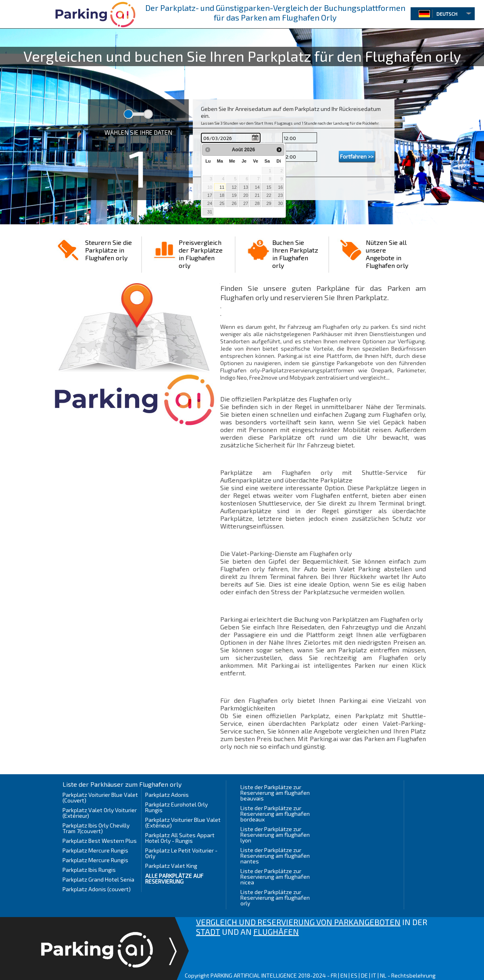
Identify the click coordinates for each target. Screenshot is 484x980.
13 (246, 187)
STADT (208, 932)
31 (210, 212)
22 (269, 195)
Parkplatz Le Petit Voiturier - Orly (181, 853)
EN (344, 975)
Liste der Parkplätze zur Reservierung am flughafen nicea (275, 877)
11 (222, 187)
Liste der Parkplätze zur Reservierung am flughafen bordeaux (275, 814)
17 (210, 195)
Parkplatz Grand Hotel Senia (98, 879)
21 (257, 195)
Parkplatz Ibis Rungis (89, 870)
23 (280, 195)
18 (222, 195)
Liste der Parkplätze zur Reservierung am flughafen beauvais (275, 793)
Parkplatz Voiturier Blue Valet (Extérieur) (183, 822)
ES (354, 975)
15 (269, 187)
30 (280, 203)
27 (246, 203)
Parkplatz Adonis (167, 795)
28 (257, 203)
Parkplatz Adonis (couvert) (97, 889)
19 (234, 195)
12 (234, 187)
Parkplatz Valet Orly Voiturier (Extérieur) (100, 813)
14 (257, 187)
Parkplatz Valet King (171, 866)
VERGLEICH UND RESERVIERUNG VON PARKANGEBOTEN (298, 922)
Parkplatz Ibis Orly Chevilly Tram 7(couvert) (96, 828)
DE (364, 975)
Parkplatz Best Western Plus (100, 841)
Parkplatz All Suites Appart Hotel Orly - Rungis (180, 838)
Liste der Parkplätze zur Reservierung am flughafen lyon (275, 835)
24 (210, 203)
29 (269, 203)
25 (222, 203)
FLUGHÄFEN (276, 932)
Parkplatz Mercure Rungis (95, 850)
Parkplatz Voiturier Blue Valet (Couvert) (100, 797)
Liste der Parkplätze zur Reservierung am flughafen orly (275, 897)
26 (234, 203)
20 (246, 195)
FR (334, 975)
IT (374, 975)
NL (383, 975)
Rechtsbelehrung (413, 975)
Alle (174, 879)
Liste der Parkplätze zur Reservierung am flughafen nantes (275, 856)
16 (280, 187)
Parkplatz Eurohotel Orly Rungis (176, 807)
